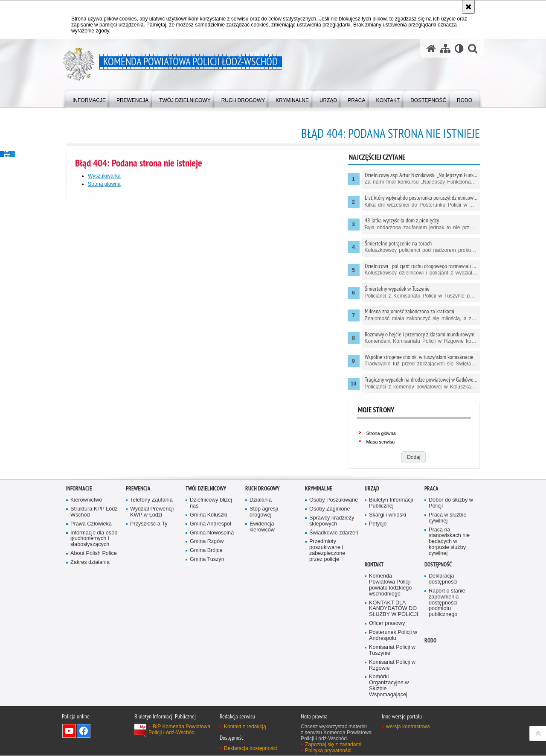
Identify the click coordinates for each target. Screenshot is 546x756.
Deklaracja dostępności (443, 579)
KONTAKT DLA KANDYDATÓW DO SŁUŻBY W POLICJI (394, 609)
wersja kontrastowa (408, 727)
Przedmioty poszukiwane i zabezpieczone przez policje (327, 551)
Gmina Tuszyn (207, 559)
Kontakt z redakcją (245, 727)
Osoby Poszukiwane (334, 500)
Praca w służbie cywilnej (447, 518)
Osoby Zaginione (330, 509)
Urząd (372, 489)
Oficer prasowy (387, 623)
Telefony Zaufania (151, 500)
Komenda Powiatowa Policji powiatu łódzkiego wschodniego (390, 585)
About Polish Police (94, 553)
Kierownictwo (86, 500)
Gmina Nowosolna (212, 533)
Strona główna (104, 184)
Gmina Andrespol (211, 524)
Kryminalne (319, 489)
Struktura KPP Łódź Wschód (94, 512)
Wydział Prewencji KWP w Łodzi (152, 512)
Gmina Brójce (206, 551)
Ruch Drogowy (262, 489)
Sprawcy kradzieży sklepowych (332, 521)
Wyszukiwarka (104, 176)
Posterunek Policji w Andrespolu (393, 635)
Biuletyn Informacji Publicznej (391, 503)
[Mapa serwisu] (445, 48)
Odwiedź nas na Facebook (84, 731)
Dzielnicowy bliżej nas (211, 503)
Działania (261, 500)
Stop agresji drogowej (264, 512)
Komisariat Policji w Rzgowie (392, 665)
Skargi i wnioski (388, 515)
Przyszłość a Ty (149, 524)
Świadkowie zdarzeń (334, 533)
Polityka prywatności (328, 751)
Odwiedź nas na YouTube (69, 731)
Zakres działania (90, 562)
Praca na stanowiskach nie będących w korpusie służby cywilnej (449, 542)
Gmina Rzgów (207, 542)
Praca (431, 489)
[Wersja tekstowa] (459, 48)
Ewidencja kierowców (262, 527)
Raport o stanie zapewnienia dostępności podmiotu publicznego (447, 603)
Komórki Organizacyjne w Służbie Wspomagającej (389, 686)
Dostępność (438, 565)
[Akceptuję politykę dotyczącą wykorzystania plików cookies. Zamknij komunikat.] (468, 7)
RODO (430, 641)
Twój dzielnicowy (206, 489)
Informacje (79, 489)
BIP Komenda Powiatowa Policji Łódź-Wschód (179, 730)
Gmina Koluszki (209, 515)
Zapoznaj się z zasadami (333, 745)
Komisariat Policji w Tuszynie (392, 650)
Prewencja (138, 489)
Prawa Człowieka (91, 524)
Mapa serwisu (381, 442)
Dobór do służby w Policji (451, 503)
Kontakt (374, 565)
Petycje (378, 524)
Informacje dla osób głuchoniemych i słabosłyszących (94, 539)
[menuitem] (89, 98)
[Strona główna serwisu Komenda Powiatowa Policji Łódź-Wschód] (431, 48)
